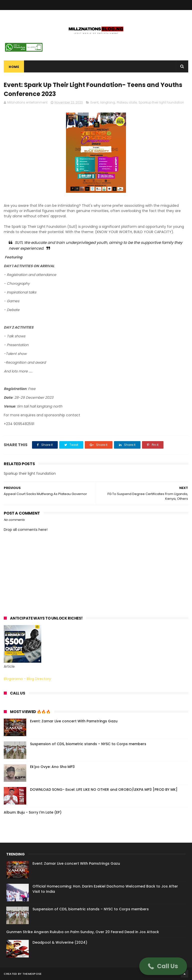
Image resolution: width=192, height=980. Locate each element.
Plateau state (127, 102)
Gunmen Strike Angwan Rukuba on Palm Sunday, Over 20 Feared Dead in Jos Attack (83, 932)
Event (94, 102)
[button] (163, 966)
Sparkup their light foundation (161, 102)
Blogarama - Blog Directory (27, 679)
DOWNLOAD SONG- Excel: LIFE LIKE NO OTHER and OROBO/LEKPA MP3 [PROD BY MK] (104, 790)
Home (14, 67)
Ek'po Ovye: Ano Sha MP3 (52, 767)
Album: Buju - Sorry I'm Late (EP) (33, 812)
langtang (108, 102)
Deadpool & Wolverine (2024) (60, 942)
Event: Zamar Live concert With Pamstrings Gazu (74, 721)
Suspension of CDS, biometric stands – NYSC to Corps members (88, 744)
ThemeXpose (32, 974)
